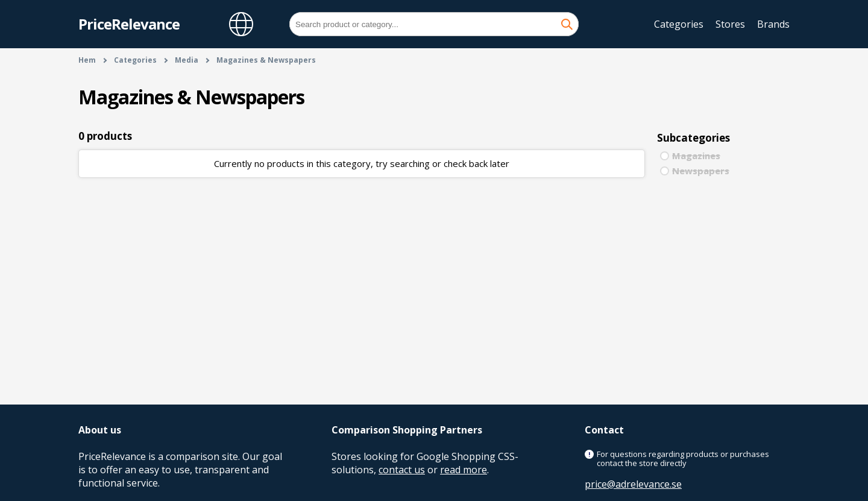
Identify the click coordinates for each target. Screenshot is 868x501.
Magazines (696, 156)
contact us (402, 470)
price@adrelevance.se (633, 484)
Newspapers (701, 171)
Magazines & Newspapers (266, 60)
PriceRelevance (129, 24)
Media (187, 60)
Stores (730, 24)
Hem (87, 60)
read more (464, 470)
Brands (773, 24)
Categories (679, 24)
